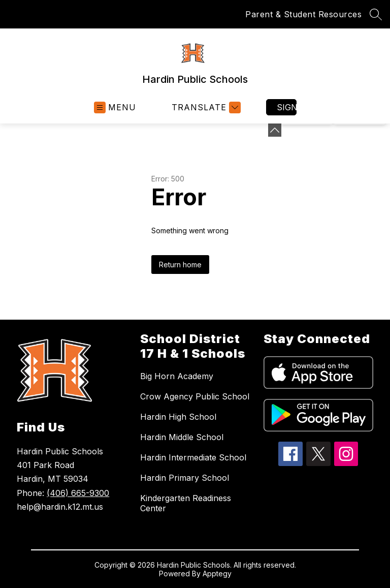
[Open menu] (115, 107)
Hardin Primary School (185, 478)
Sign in (287, 107)
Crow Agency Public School (195, 396)
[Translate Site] (205, 107)
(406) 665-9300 (78, 493)
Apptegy (217, 574)
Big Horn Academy (177, 376)
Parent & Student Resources (303, 14)
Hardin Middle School (182, 437)
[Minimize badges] (275, 130)
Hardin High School (178, 417)
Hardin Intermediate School (193, 457)
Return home (180, 265)
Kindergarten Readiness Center (186, 503)
